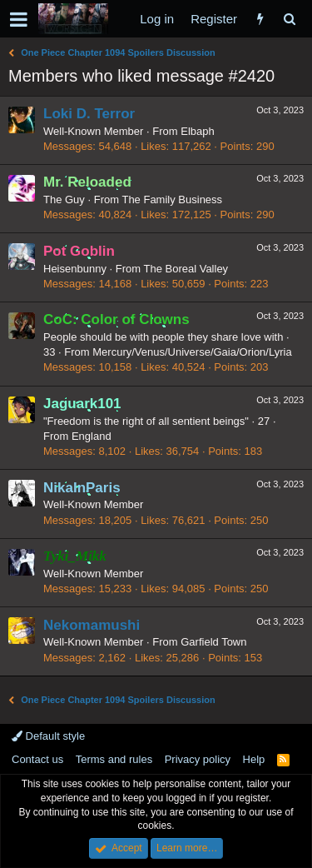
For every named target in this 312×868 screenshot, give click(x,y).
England (92, 436)
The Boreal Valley (186, 269)
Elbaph (197, 131)
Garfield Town (213, 642)
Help (254, 759)
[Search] (289, 19)
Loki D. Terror (89, 114)
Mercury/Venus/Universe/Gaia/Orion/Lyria (192, 352)
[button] (19, 19)
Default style (48, 736)
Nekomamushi (92, 625)
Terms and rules (114, 759)
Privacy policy (198, 759)
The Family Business (172, 200)
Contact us (37, 759)
